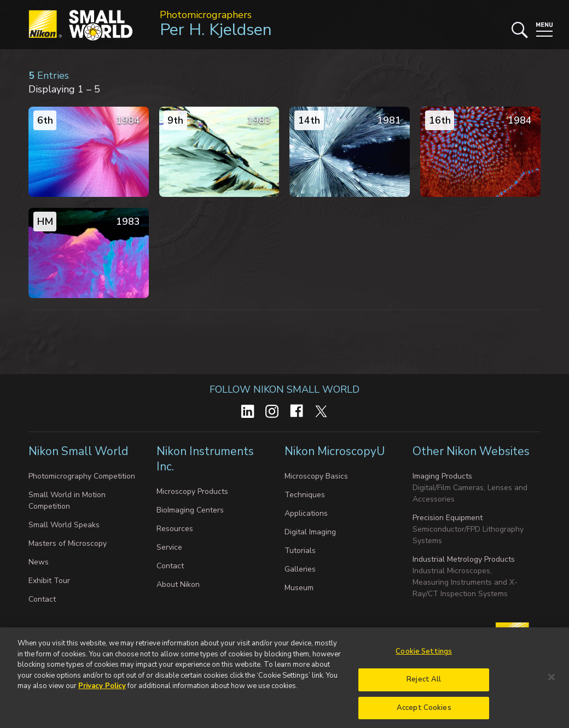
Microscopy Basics (316, 476)
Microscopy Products (192, 491)
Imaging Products (442, 476)
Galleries (300, 569)
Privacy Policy (102, 690)
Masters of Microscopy (68, 543)
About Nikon (178, 584)
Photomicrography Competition (82, 476)
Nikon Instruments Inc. (205, 459)
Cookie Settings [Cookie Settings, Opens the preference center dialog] (424, 655)
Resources (175, 529)
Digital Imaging (310, 532)
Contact (42, 599)
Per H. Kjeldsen (216, 30)
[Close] (551, 680)
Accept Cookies (424, 711)
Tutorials (300, 551)
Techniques (305, 495)
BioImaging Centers (190, 510)
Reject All (424, 683)
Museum (299, 588)
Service (169, 547)
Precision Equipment (448, 518)
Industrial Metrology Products (464, 559)
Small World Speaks (64, 525)
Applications (306, 513)
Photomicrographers (206, 15)
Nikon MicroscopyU (335, 451)
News (39, 562)
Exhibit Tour (49, 581)
